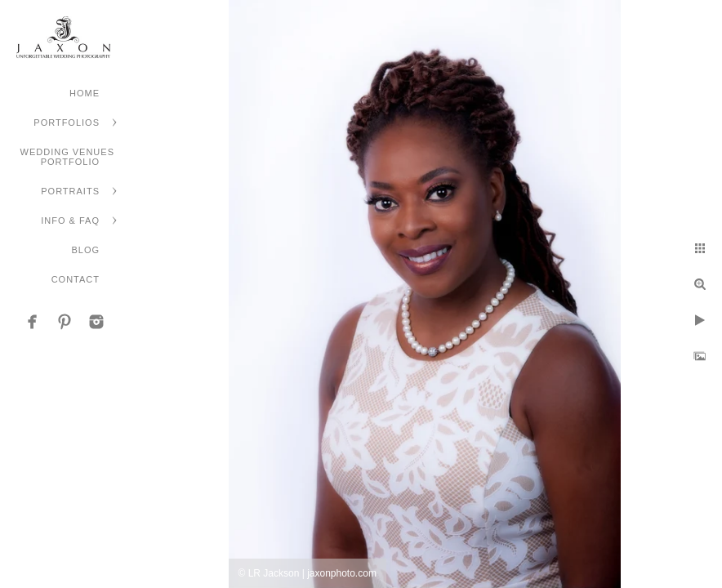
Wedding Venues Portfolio (67, 157)
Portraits (70, 191)
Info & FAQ (70, 220)
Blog (85, 250)
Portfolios (67, 122)
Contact (76, 279)
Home (85, 93)
